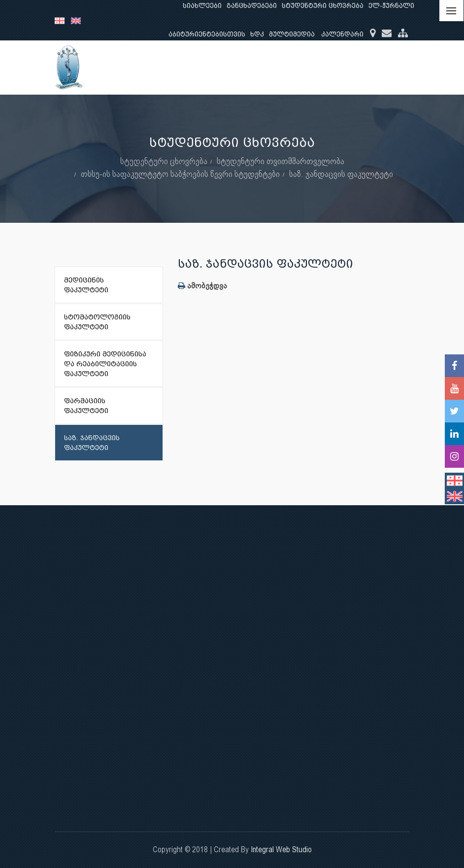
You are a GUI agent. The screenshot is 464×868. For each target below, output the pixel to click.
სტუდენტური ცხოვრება (323, 6)
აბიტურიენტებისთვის (207, 34)
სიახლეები (202, 6)
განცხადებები (252, 6)
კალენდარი (342, 34)
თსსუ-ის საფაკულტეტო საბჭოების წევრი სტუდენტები (180, 174)
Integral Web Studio (281, 850)
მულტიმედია (292, 34)
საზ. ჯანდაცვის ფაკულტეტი (341, 174)
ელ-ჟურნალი (391, 6)
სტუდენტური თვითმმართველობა (281, 161)
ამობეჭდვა (202, 286)
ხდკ (257, 34)
